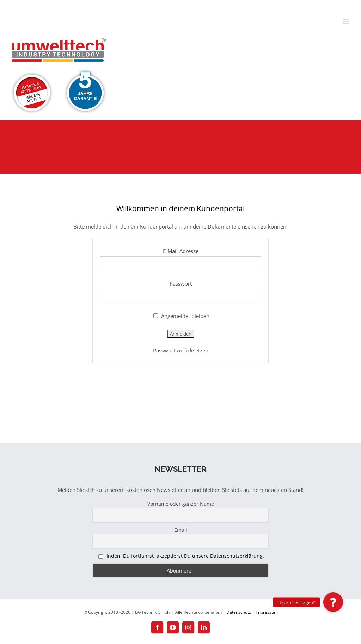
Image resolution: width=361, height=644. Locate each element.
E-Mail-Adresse (181, 251)
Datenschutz (239, 612)
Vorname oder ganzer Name (181, 504)
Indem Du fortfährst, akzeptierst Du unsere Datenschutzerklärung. (185, 556)
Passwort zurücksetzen (181, 350)
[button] (333, 602)
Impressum (267, 612)
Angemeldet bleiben (181, 316)
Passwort (181, 283)
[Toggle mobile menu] (347, 21)
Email (181, 530)
